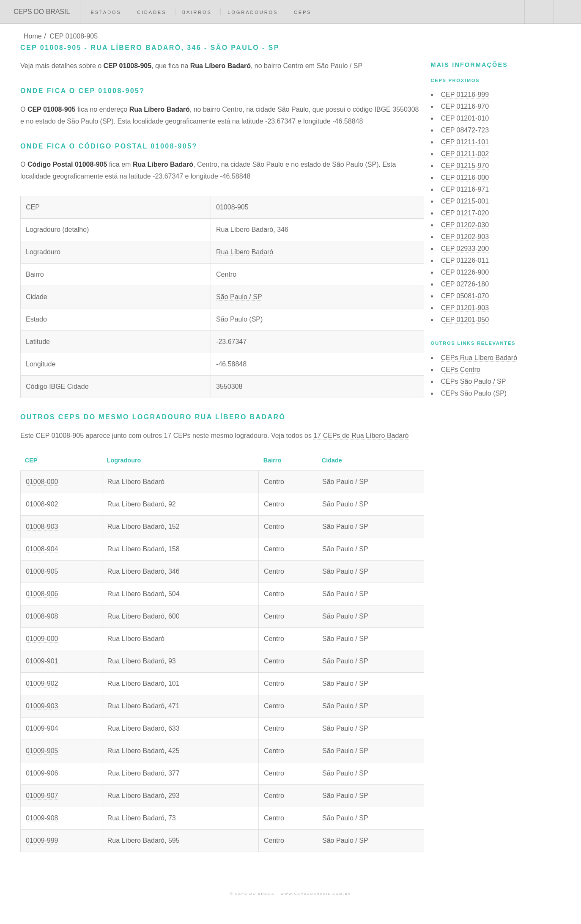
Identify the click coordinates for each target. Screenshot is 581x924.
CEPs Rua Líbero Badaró (479, 358)
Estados (106, 12)
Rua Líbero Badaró (245, 252)
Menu (567, 12)
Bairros (197, 12)
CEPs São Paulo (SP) (474, 393)
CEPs (303, 12)
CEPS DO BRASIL (42, 12)
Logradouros (253, 12)
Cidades (152, 12)
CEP (465, 95)
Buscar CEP (538, 12)
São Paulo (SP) (239, 319)
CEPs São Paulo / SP (474, 381)
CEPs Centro (461, 370)
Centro (226, 274)
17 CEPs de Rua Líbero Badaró (361, 436)
